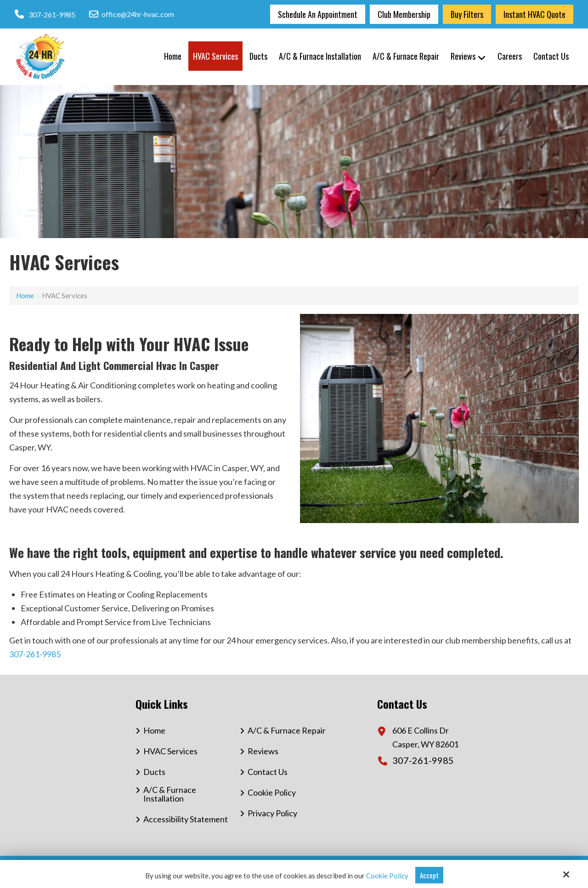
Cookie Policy (387, 876)
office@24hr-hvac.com (132, 14)
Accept (429, 875)
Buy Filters (467, 14)
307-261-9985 (52, 14)
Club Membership (404, 14)
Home (25, 296)
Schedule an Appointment (318, 14)
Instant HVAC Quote (534, 14)
